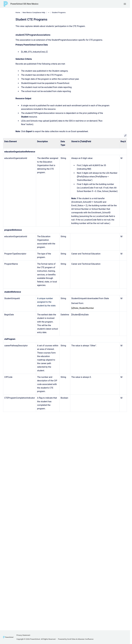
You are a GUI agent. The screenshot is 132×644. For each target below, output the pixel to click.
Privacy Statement (23, 635)
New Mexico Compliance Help (34, 12)
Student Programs (59, 12)
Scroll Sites (71, 639)
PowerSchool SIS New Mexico (24, 4)
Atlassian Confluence (85, 639)
